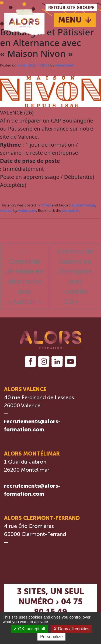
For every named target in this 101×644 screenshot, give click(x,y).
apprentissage (83, 205)
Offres (46, 205)
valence (6, 210)
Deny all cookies (71, 629)
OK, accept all (29, 629)
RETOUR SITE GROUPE (71, 8)
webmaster (64, 65)
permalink (70, 210)
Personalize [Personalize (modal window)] (51, 637)
